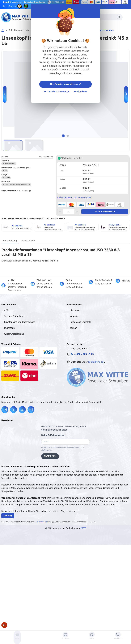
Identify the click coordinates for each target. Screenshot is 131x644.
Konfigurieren (81, 91)
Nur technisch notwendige (57, 91)
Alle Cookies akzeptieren (65, 84)
